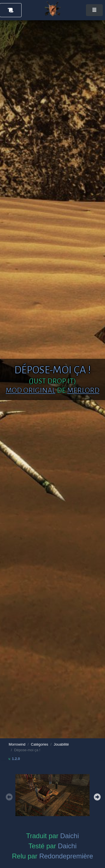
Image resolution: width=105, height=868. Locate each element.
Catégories (39, 744)
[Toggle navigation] (94, 10)
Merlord (83, 391)
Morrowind (17, 744)
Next (97, 796)
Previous (8, 796)
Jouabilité (61, 744)
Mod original (31, 391)
